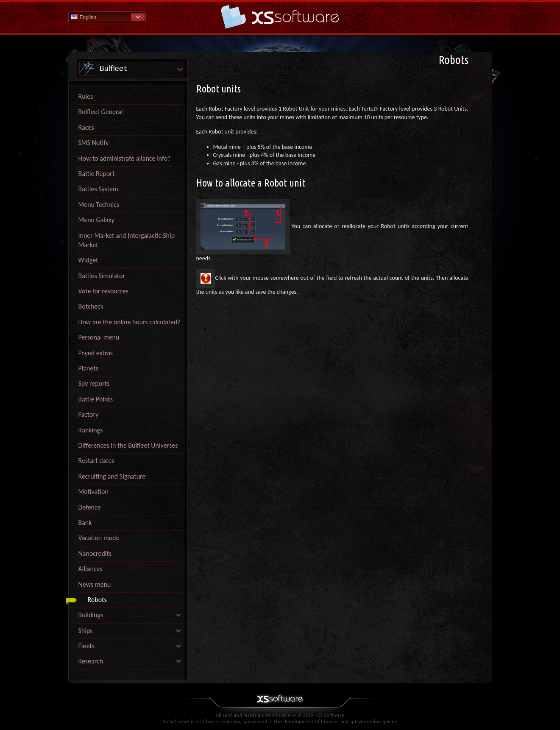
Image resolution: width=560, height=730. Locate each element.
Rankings (91, 430)
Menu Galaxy (96, 220)
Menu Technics (99, 205)
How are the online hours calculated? (130, 322)
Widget (88, 260)
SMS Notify (94, 143)
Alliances (91, 569)
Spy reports (94, 383)
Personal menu (99, 337)
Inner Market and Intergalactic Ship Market (127, 240)
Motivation (93, 492)
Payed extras (96, 353)
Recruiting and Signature (112, 476)
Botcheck (91, 306)
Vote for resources (104, 291)
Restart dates (96, 461)
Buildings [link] (91, 615)
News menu (95, 584)
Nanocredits (95, 553)
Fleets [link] (86, 646)
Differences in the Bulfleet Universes (128, 445)
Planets (89, 368)
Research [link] (91, 661)
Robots (97, 600)
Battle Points (96, 399)
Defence (90, 507)
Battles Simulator (102, 276)
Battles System (98, 189)
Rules (86, 96)
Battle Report (97, 174)
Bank (85, 522)
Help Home (280, 17)
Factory (89, 414)
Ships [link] (86, 631)
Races (86, 127)
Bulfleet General (101, 112)
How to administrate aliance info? (125, 158)
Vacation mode (99, 538)
